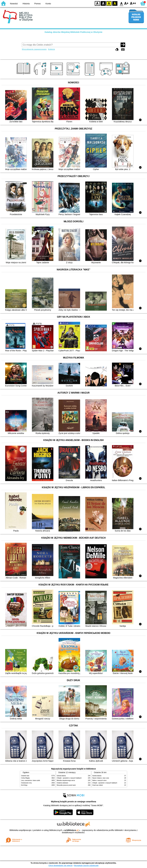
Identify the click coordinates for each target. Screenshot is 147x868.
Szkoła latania (61, 776)
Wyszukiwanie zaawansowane (34, 49)
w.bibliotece (71, 830)
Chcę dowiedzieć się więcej (60, 865)
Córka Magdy (25, 778)
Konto (48, 4)
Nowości (14, 4)
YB (109, 3)
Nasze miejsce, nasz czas (101, 778)
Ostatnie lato (25, 776)
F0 (121, 3)
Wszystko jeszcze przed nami (66, 785)
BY (115, 3)
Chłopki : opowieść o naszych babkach (69, 778)
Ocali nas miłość (98, 785)
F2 (133, 3)
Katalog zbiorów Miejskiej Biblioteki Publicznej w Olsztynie (73, 32)
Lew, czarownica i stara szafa (31, 780)
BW (103, 3)
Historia (26, 4)
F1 (126, 3)
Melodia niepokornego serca (66, 780)
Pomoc (38, 4)
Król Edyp (24, 785)
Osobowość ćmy (26, 783)
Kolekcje (51, 49)
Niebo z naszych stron (99, 780)
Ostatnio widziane (62, 783)
